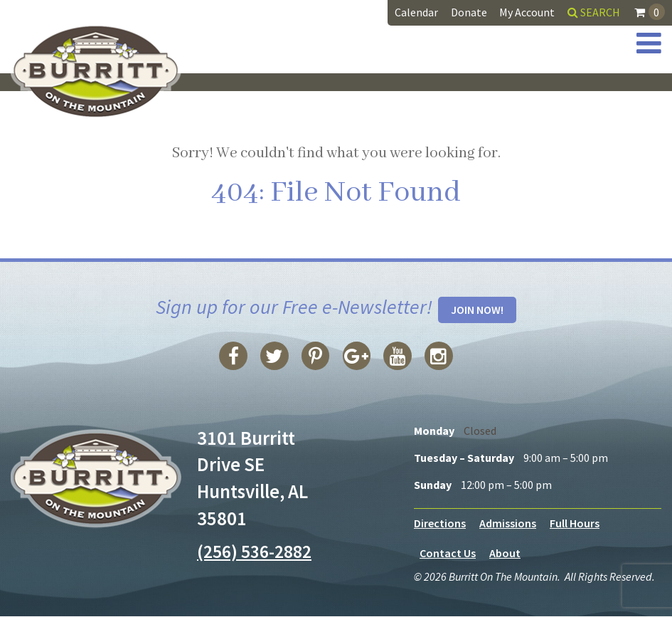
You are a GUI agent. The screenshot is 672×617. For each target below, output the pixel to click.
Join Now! (477, 310)
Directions (440, 524)
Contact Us (448, 554)
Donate (469, 12)
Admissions (508, 524)
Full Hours (575, 524)
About (505, 554)
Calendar (416, 12)
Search (594, 12)
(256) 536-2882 (258, 552)
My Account (527, 12)
